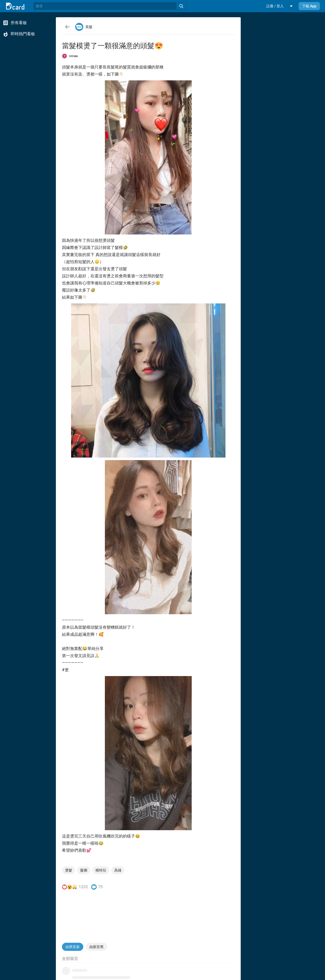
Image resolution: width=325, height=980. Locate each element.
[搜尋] (105, 6)
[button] (275, 6)
